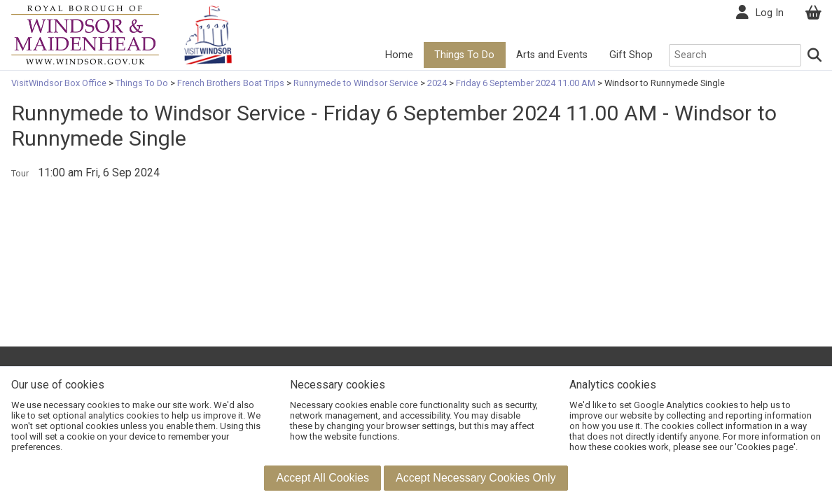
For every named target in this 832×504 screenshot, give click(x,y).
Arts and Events (552, 55)
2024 (437, 83)
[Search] (815, 55)
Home (399, 55)
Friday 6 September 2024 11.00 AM (526, 83)
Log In (770, 13)
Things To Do (464, 55)
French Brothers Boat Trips (231, 83)
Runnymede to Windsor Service (356, 83)
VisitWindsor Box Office (60, 83)
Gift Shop (631, 55)
